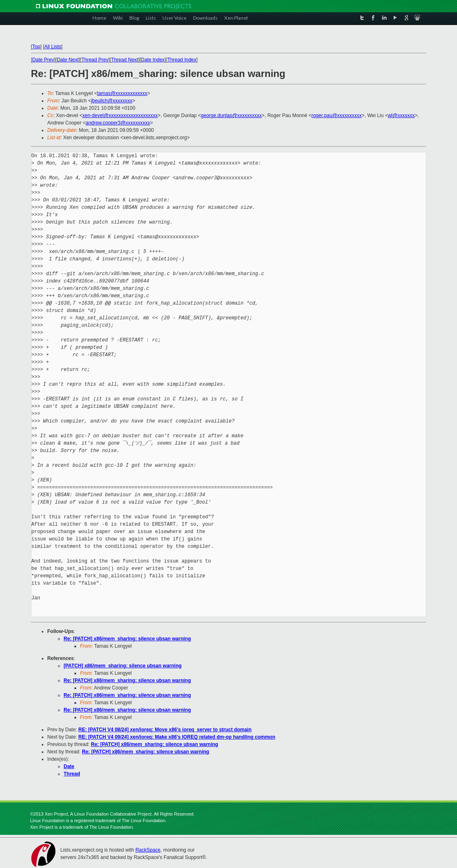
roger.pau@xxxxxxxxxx (337, 115)
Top (36, 47)
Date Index (153, 60)
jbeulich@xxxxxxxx (112, 101)
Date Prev (43, 60)
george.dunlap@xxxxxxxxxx (231, 115)
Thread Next (125, 60)
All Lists (53, 47)
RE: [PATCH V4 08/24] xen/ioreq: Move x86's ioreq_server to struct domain (165, 730)
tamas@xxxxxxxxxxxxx (122, 93)
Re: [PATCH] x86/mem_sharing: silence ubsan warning (127, 639)
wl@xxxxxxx (401, 115)
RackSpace (148, 850)
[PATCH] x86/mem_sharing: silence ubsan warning (123, 666)
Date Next (68, 60)
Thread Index (182, 60)
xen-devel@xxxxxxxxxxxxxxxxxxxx (120, 115)
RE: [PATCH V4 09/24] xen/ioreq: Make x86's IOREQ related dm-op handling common (177, 737)
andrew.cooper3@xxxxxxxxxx (118, 123)
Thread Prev (95, 60)
